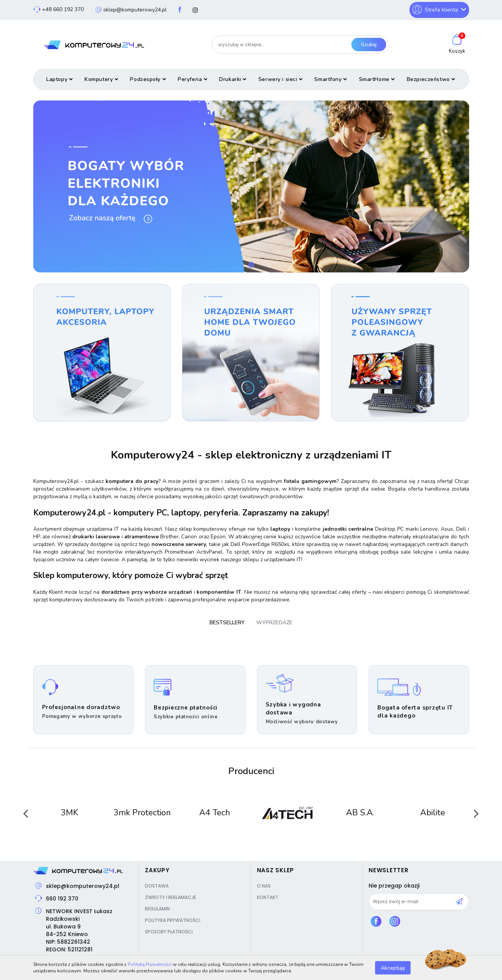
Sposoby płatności (169, 932)
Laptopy (60, 79)
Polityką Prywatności (150, 964)
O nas (264, 886)
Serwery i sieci (281, 79)
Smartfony (331, 79)
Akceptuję (393, 968)
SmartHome (377, 79)
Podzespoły (148, 79)
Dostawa (157, 886)
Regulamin (157, 909)
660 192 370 (62, 899)
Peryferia (193, 79)
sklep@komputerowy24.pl (83, 886)
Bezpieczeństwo (431, 79)
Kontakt (268, 897)
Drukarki (233, 79)
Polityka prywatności (173, 920)
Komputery (102, 79)
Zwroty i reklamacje (171, 897)
